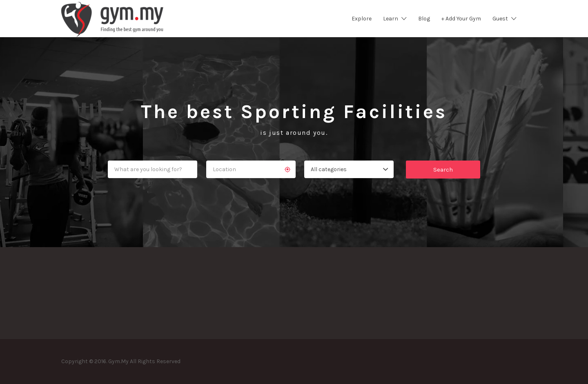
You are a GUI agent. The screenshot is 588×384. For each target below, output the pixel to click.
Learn (391, 19)
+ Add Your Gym (461, 19)
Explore (362, 19)
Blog (424, 19)
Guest (500, 19)
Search (443, 170)
